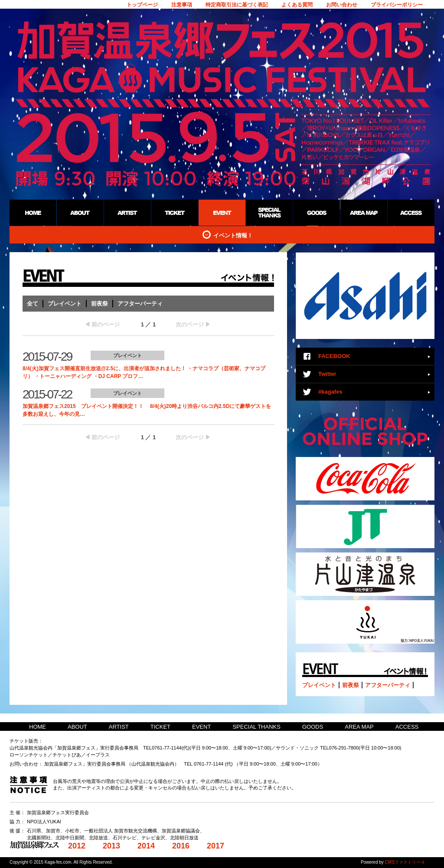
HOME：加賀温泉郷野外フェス (33, 213)
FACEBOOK (334, 356)
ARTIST (119, 727)
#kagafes (330, 392)
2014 (146, 846)
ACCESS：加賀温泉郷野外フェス (411, 213)
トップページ (142, 5)
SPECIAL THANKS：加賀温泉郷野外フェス (269, 213)
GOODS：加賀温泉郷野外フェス (316, 213)
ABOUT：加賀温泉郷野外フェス (80, 213)
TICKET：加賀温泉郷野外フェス (175, 213)
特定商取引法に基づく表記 (237, 5)
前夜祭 (100, 304)
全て (33, 304)
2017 (215, 846)
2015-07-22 (47, 394)
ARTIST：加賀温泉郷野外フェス (127, 213)
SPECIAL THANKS (256, 727)
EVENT (201, 727)
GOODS (313, 727)
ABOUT (77, 727)
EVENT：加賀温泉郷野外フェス (222, 213)
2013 (111, 846)
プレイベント (65, 304)
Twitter (327, 374)
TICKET (160, 727)
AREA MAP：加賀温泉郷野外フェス (364, 213)
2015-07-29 (47, 357)
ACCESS (407, 727)
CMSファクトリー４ (405, 862)
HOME (38, 727)
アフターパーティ (140, 304)
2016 (181, 846)
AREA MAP (359, 727)
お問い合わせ (342, 5)
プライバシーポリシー (397, 5)
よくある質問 (297, 5)
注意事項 (182, 5)
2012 (77, 846)
